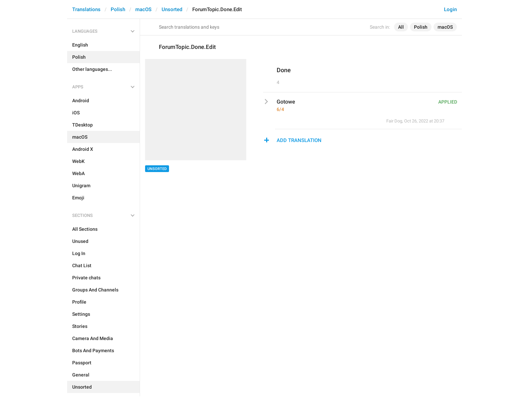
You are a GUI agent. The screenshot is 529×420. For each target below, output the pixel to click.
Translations (86, 9)
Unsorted (172, 9)
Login (450, 9)
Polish (118, 9)
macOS (143, 9)
